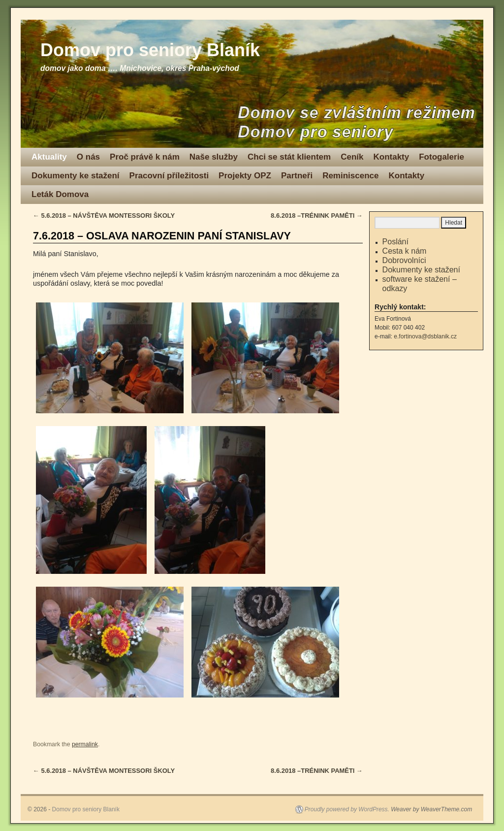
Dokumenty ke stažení (76, 176)
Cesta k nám (405, 251)
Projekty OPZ (245, 176)
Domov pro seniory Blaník (150, 50)
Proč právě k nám (145, 157)
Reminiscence (350, 176)
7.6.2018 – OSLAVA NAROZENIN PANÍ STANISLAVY (162, 236)
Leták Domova (60, 194)
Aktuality (49, 157)
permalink (85, 744)
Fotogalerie (441, 157)
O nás (88, 157)
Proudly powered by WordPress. (347, 809)
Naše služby (214, 157)
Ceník (352, 157)
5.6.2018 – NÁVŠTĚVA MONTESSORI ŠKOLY (104, 216)
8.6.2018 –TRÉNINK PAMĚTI (317, 216)
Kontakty (391, 157)
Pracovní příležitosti (169, 176)
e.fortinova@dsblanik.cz (425, 336)
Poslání (395, 242)
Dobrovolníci (404, 260)
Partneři (297, 176)
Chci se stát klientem (289, 157)
